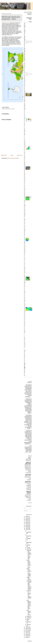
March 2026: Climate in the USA (28, 477)
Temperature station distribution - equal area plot (29, 555)
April (28, 618)
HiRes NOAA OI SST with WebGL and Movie (25, 279)
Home (12, 155)
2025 (27, 518)
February (29, 622)
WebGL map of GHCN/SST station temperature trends (25, 240)
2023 (27, 521)
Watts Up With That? (28, 463)
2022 (27, 522)
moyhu (6, 6)
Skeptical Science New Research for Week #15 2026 (28, 496)
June (28, 549)
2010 (27, 636)
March (28, 619)
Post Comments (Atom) (14, 158)
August (29, 545)
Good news (28, 459)
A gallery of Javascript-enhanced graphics (25, 120)
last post (7, 23)
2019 (27, 527)
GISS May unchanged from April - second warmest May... (29, 585)
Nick (31, 446)
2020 (27, 525)
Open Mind (28, 475)
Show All (30, 503)
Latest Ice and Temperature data (25, 74)
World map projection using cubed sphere (29, 572)
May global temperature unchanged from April (29, 605)
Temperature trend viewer (25, 148)
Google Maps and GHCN (25, 168)
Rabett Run (28, 482)
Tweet (30, 22)
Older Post (20, 155)
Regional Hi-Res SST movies (25, 309)
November (29, 536)
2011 (27, 634)
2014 (27, 630)
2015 (27, 629)
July (28, 548)
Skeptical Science (28, 492)
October (29, 539)
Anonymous (29, 399)
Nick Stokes (29, 385)
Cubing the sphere (29, 578)
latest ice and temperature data (28, 388)
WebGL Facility (25, 328)
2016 (27, 627)
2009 (27, 637)
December (29, 532)
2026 (27, 517)
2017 (27, 530)
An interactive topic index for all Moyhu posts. (25, 42)
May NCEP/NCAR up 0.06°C (29, 613)
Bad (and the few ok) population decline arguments (28, 485)
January (29, 624)
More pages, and (25, 363)
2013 (27, 631)
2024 (27, 519)
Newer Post (4, 155)
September (29, 542)
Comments (24, 511)
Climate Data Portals (25, 95)
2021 (27, 524)
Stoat (29, 458)
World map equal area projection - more (29, 564)
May (28, 616)
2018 (27, 528)
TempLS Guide (25, 342)
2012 (27, 633)
